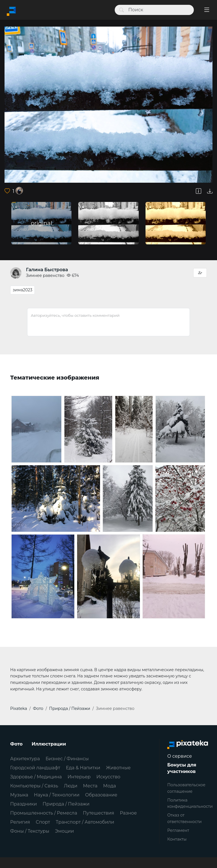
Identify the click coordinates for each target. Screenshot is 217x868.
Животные (118, 768)
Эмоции (64, 831)
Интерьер (79, 777)
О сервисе (180, 756)
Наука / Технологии (57, 795)
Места (90, 786)
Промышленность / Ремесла (44, 813)
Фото (16, 744)
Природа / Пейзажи (66, 804)
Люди (71, 786)
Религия (20, 822)
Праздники (24, 804)
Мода (109, 786)
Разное (128, 813)
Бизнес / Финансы (67, 759)
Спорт (43, 822)
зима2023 (22, 290)
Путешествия (98, 813)
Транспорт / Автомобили (85, 822)
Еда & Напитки (83, 768)
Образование (101, 795)
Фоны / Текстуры (30, 831)
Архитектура (25, 759)
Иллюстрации (49, 744)
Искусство (108, 777)
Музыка (19, 795)
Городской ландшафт (35, 768)
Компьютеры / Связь (34, 786)
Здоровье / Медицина (36, 777)
